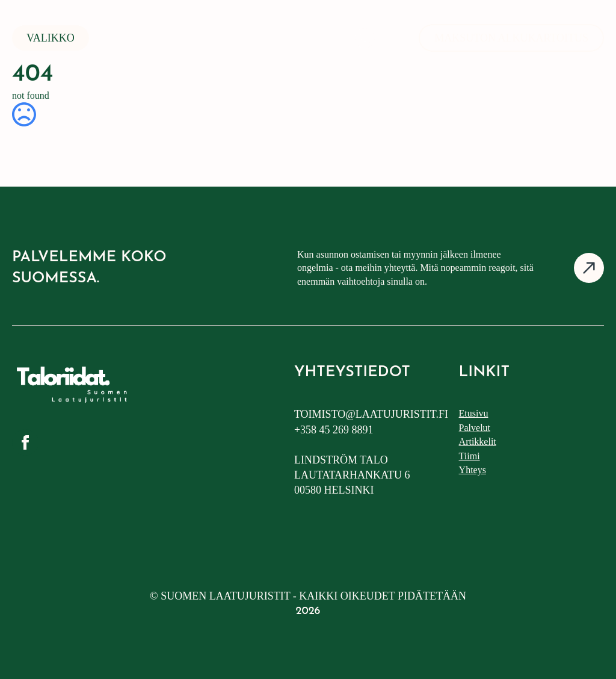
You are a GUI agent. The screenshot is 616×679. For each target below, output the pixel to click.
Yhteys (473, 470)
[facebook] (25, 442)
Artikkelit (478, 442)
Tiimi (470, 456)
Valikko (51, 38)
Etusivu (474, 413)
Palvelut (475, 428)
